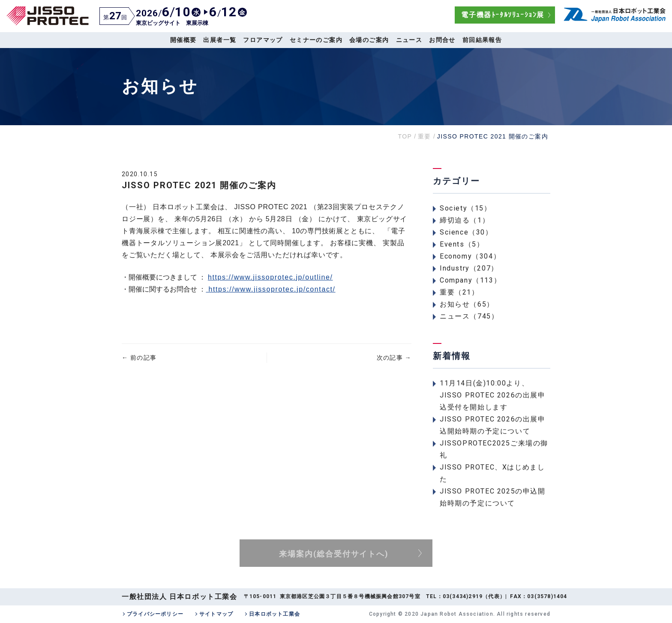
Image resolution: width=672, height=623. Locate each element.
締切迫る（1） (465, 220)
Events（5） (462, 244)
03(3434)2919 (463, 596)
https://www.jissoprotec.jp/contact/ (270, 289)
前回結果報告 (482, 40)
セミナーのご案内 (316, 40)
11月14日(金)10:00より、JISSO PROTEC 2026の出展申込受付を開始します (493, 395)
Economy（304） (470, 256)
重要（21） (459, 292)
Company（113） (470, 280)
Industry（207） (469, 268)
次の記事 (394, 358)
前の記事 (139, 358)
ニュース (409, 40)
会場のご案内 (369, 40)
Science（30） (466, 232)
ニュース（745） (469, 316)
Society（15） (466, 208)
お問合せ (442, 40)
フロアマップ (263, 40)
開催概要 (183, 40)
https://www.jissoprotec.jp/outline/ (270, 277)
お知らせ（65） (467, 304)
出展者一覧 (220, 40)
